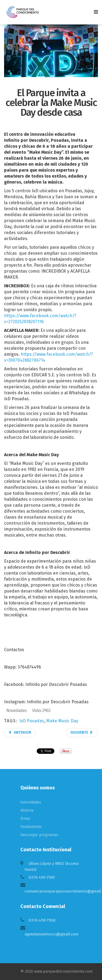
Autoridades (31, 802)
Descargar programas (39, 835)
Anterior (20, 732)
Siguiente (82, 732)
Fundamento (31, 827)
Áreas (25, 819)
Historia (27, 810)
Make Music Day (62, 721)
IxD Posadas (32, 721)
